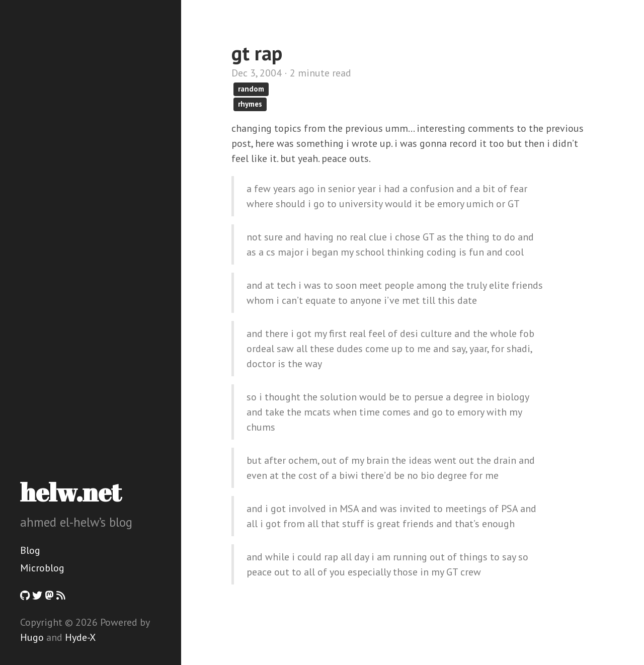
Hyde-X (80, 637)
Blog (30, 550)
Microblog (42, 568)
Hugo (32, 637)
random (251, 89)
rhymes (250, 104)
